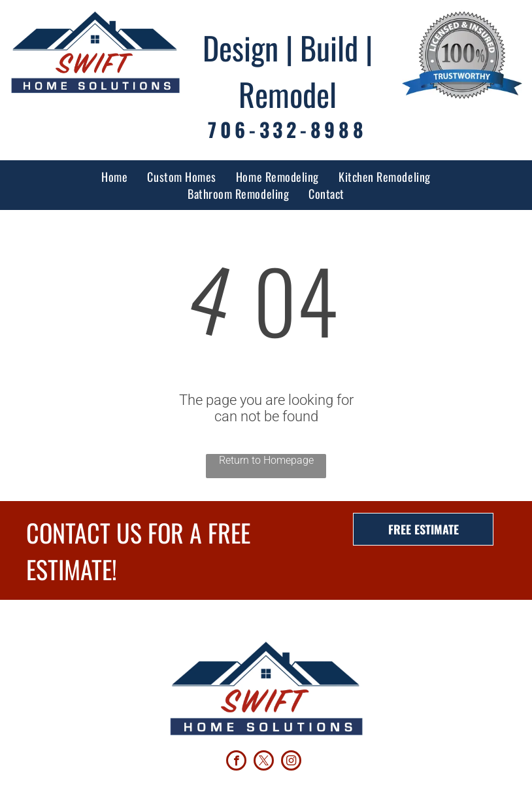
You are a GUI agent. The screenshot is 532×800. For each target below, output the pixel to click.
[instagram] (291, 762)
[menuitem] (114, 177)
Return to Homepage (266, 460)
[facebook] (236, 762)
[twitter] (264, 762)
